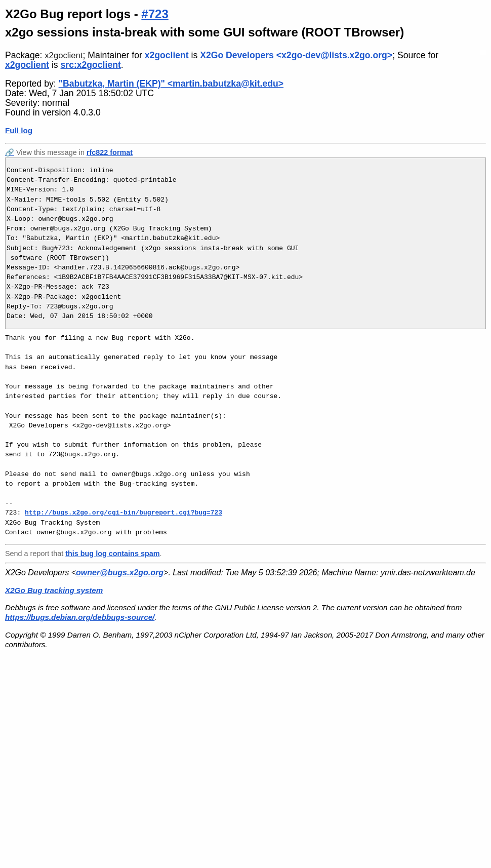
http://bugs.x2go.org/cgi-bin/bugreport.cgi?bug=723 (124, 512)
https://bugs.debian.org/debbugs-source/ (80, 617)
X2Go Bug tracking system (54, 590)
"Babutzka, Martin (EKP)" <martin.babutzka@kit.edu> (171, 84)
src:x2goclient (91, 65)
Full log (19, 130)
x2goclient (64, 55)
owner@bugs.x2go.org (120, 573)
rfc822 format (110, 152)
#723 (155, 14)
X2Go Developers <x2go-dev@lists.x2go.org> (296, 55)
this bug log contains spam (112, 554)
